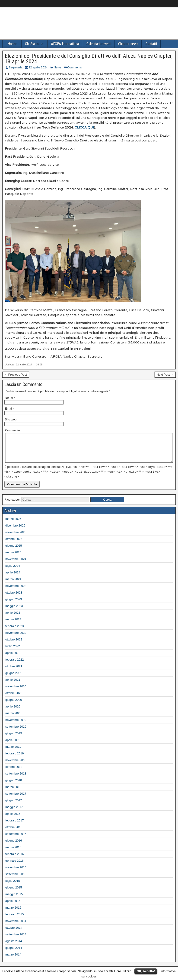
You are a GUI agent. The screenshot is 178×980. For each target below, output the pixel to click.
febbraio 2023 (15, 632)
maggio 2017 (14, 813)
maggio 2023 (14, 611)
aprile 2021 (13, 685)
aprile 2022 (13, 658)
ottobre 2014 (14, 933)
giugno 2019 (14, 739)
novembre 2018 (16, 766)
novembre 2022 (16, 638)
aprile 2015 (13, 906)
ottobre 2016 (14, 833)
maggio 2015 (14, 900)
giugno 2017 (14, 806)
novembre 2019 (16, 725)
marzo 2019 (13, 752)
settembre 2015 (16, 880)
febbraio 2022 (15, 665)
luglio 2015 (13, 886)
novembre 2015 (16, 873)
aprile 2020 (13, 712)
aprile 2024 (13, 578)
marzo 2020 (13, 719)
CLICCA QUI (84, 127)
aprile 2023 (13, 618)
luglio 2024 (13, 571)
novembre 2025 (16, 538)
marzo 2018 (13, 792)
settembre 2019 (16, 732)
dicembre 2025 (15, 531)
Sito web (11, 419)
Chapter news (128, 44)
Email (10, 409)
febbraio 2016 (15, 859)
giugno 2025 (14, 551)
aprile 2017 (13, 819)
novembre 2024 (16, 565)
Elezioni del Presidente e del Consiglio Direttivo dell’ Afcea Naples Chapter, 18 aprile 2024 (89, 59)
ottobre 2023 (14, 598)
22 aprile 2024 (38, 67)
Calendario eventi (99, 44)
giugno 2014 (14, 953)
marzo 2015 (13, 913)
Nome (10, 398)
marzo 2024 (13, 585)
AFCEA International (65, 44)
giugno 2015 (14, 893)
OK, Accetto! (146, 971)
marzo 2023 (13, 625)
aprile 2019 (13, 746)
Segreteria (16, 67)
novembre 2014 (16, 926)
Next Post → (165, 375)
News (57, 67)
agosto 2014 (14, 947)
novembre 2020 (16, 692)
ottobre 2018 (14, 772)
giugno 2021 (14, 678)
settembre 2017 (16, 799)
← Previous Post (16, 375)
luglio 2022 (13, 652)
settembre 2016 (16, 839)
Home (12, 44)
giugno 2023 (14, 605)
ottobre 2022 (14, 645)
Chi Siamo (32, 44)
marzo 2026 (13, 524)
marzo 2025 (13, 558)
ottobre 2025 (14, 544)
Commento (13, 430)
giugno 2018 (14, 786)
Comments (75, 67)
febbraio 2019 (15, 759)
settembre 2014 (16, 940)
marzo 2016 (13, 853)
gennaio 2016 (14, 866)
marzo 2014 (13, 960)
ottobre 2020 (14, 699)
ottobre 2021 (14, 672)
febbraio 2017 (15, 826)
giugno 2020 (14, 705)
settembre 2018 (16, 779)
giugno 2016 (14, 846)
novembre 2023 (16, 591)
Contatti (151, 44)
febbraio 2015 (15, 920)
